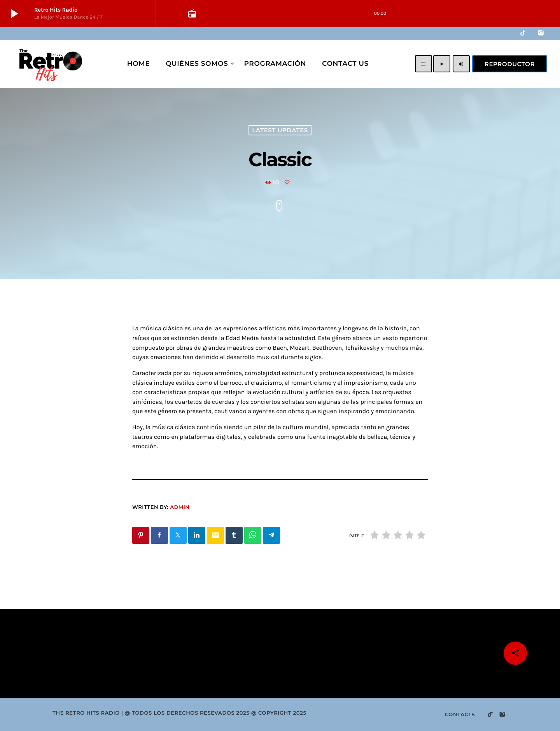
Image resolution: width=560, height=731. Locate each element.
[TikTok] (523, 33)
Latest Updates (280, 130)
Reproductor (510, 64)
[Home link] (50, 64)
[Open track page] (191, 14)
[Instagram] (541, 33)
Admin (180, 507)
